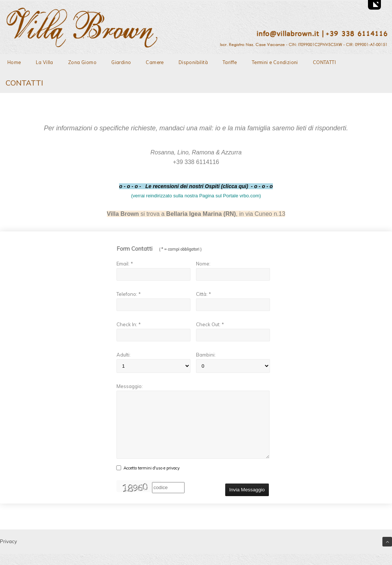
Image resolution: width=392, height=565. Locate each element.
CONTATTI (324, 62)
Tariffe (230, 62)
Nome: (203, 264)
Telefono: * (129, 294)
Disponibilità (193, 62)
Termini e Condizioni (275, 62)
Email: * (125, 264)
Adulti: (124, 355)
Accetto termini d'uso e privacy (152, 479)
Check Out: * (210, 324)
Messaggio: (130, 386)
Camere (155, 62)
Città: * (204, 294)
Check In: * (129, 324)
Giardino (121, 62)
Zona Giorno (82, 62)
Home (14, 62)
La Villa (45, 62)
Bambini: (206, 355)
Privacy (9, 552)
